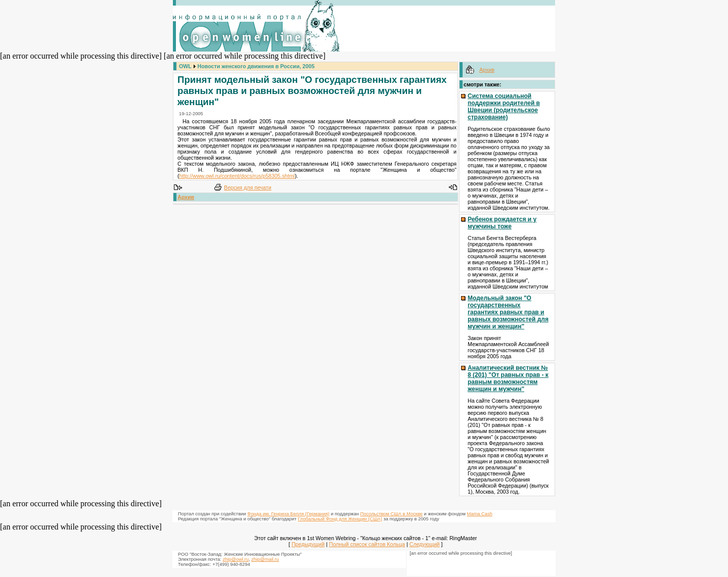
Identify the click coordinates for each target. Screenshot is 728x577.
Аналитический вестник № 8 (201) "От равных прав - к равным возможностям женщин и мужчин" (508, 378)
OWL (185, 66)
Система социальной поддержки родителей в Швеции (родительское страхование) (504, 107)
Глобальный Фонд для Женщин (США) (340, 519)
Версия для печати (248, 187)
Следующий (425, 544)
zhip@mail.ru (265, 559)
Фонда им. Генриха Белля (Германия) (288, 514)
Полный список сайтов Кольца (367, 544)
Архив (186, 197)
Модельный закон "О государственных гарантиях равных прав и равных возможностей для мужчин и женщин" (508, 312)
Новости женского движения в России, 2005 (256, 66)
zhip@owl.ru (235, 559)
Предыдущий (308, 544)
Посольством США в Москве (392, 514)
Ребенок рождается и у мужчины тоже (502, 223)
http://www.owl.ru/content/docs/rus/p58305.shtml (237, 176)
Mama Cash (480, 514)
